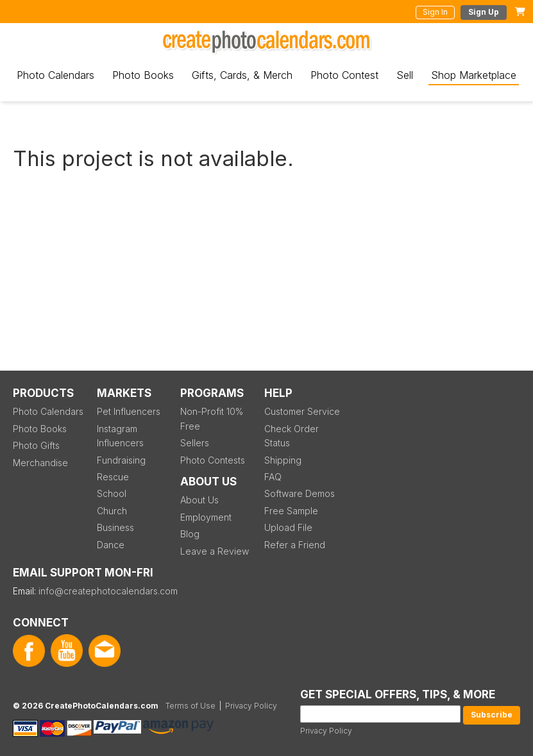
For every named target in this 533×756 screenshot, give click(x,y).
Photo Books (143, 75)
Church (112, 511)
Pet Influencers (129, 411)
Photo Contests (213, 460)
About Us (199, 500)
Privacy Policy (326, 731)
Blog (190, 534)
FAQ (273, 477)
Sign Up (484, 12)
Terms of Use (190, 706)
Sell (405, 75)
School (112, 493)
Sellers (195, 443)
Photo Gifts (36, 445)
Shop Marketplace (474, 75)
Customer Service (302, 411)
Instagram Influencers (120, 436)
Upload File (288, 527)
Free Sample (291, 511)
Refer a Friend (295, 545)
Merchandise (40, 463)
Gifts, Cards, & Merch (242, 75)
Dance (111, 545)
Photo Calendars (55, 75)
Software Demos (300, 493)
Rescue (113, 477)
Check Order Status (292, 436)
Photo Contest (344, 75)
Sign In (435, 12)
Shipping (283, 460)
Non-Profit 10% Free (212, 418)
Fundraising (121, 460)
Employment (206, 517)
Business (115, 527)
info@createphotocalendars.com (108, 591)
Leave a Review (215, 551)
